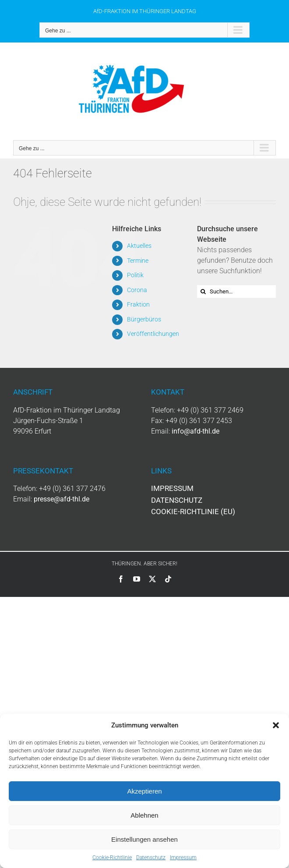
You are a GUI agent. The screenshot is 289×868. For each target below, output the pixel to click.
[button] (276, 725)
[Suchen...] (236, 291)
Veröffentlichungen (153, 334)
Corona (137, 290)
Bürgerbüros (144, 319)
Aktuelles (139, 246)
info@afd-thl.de (196, 431)
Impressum (183, 857)
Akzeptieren (144, 791)
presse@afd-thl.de (62, 499)
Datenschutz (151, 857)
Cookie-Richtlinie (112, 857)
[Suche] (203, 291)
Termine (138, 261)
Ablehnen (144, 815)
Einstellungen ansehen (144, 839)
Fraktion (138, 304)
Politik (135, 275)
